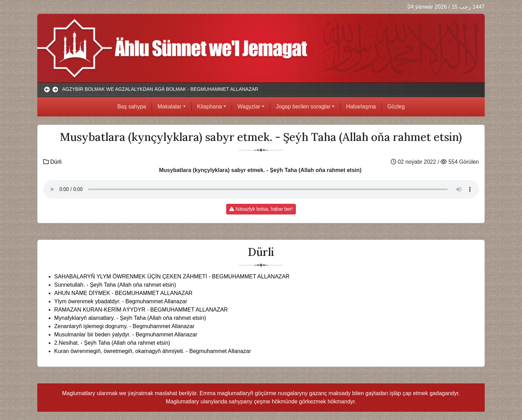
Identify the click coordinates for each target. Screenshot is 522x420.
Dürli (52, 162)
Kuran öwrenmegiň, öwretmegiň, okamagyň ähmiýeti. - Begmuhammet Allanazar (153, 351)
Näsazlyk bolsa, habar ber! (261, 209)
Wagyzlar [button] (249, 107)
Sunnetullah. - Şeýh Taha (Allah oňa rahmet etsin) (115, 285)
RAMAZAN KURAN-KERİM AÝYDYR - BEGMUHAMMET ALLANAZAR (141, 310)
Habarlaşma (361, 107)
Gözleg (396, 107)
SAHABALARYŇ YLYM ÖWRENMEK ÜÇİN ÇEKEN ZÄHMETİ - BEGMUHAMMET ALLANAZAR (172, 276)
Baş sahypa (132, 107)
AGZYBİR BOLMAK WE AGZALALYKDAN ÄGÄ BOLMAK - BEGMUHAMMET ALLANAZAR (160, 89)
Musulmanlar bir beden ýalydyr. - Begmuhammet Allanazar (126, 335)
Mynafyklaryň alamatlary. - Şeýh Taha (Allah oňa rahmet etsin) (130, 318)
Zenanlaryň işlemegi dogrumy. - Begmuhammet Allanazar (124, 326)
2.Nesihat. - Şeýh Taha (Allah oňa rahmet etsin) (112, 343)
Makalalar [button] (169, 107)
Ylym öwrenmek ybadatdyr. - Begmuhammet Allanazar (121, 301)
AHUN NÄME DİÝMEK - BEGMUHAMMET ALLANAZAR (123, 293)
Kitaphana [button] (210, 107)
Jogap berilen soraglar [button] (303, 107)
